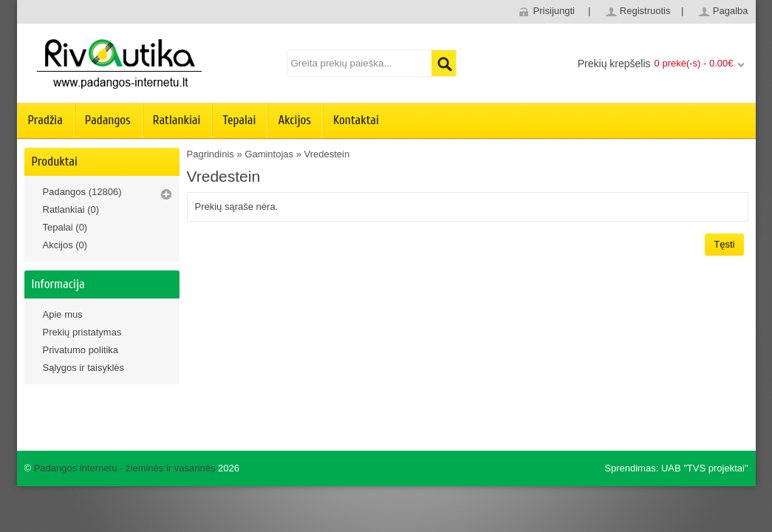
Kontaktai (356, 120)
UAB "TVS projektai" (705, 468)
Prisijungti (554, 11)
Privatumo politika (81, 350)
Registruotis (645, 11)
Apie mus (63, 314)
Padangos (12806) (82, 192)
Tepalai (239, 120)
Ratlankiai (177, 120)
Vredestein (327, 154)
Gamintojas (269, 154)
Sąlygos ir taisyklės (84, 368)
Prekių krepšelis (614, 64)
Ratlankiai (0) (71, 209)
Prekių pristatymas (82, 332)
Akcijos (294, 120)
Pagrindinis (211, 154)
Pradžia (45, 120)
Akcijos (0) (65, 245)
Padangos (108, 120)
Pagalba (731, 11)
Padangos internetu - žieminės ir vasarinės (125, 468)
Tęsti (724, 244)
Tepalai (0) (65, 227)
